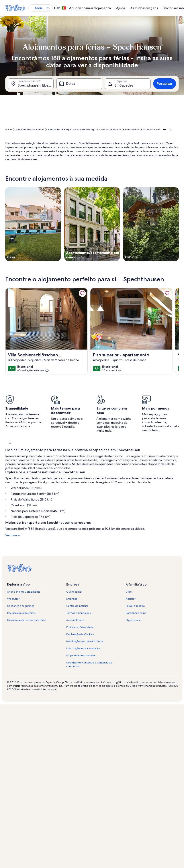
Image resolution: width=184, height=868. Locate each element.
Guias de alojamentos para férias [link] (27, 620)
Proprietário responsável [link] (81, 655)
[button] (92, 443)
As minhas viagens (144, 8)
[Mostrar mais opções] (164, 130)
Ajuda (121, 8)
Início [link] (9, 130)
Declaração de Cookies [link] (80, 634)
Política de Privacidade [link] (80, 627)
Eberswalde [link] (132, 130)
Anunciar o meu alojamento (90, 8)
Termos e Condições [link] (78, 613)
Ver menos (13, 535)
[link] (82, 293)
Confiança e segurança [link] (21, 606)
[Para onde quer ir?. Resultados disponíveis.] (31, 84)
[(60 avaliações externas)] (33, 371)
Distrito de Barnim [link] (110, 130)
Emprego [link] (72, 599)
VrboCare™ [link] (14, 599)
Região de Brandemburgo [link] (80, 130)
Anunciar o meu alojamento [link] (24, 592)
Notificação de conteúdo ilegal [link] (85, 641)
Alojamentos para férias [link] (30, 130)
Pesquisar (165, 84)
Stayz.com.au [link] (134, 620)
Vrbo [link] (129, 592)
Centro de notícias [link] (77, 606)
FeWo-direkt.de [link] (135, 606)
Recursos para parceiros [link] (21, 613)
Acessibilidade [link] (75, 620)
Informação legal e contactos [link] (83, 648)
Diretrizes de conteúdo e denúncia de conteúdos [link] (89, 664)
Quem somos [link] (74, 592)
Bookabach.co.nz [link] (136, 613)
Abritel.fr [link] (131, 599)
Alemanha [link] (54, 130)
